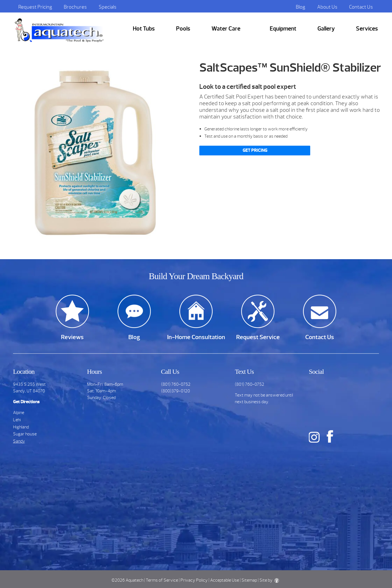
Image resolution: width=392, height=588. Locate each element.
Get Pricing (255, 150)
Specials (108, 7)
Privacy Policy (194, 580)
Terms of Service (162, 580)
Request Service (258, 337)
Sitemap (249, 580)
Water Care (226, 29)
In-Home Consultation (196, 337)
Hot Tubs (144, 29)
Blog (301, 7)
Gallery (326, 29)
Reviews (72, 337)
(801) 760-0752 (176, 384)
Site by (269, 580)
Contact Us (361, 7)
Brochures (75, 7)
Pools (183, 29)
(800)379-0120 (175, 391)
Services (367, 29)
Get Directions (26, 402)
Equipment (283, 29)
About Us (327, 7)
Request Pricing (35, 7)
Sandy (19, 441)
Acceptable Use (225, 580)
